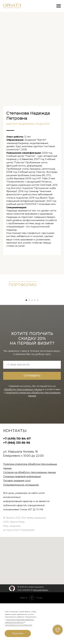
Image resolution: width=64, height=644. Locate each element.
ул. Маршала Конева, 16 (21, 492)
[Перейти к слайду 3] (32, 341)
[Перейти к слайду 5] (38, 341)
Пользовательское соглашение (21, 525)
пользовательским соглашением (19, 625)
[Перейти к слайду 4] (35, 341)
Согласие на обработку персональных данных (30, 513)
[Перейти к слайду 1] (26, 341)
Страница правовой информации (22, 517)
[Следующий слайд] (61, 316)
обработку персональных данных (23, 430)
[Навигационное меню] (59, 6)
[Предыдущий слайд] (3, 316)
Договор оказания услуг (17, 521)
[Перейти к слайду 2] (29, 341)
